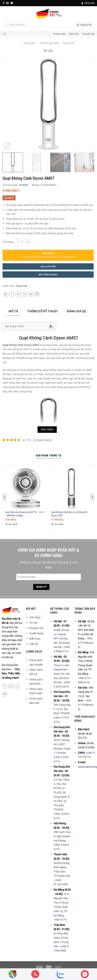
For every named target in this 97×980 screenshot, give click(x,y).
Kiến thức (74, 34)
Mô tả (13, 311)
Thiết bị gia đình (49, 43)
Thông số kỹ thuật (42, 311)
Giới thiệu (35, 617)
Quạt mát (68, 43)
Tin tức (34, 623)
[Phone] (35, 974)
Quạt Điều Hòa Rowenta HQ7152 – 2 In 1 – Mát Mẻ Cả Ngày (25, 514)
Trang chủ (29, 43)
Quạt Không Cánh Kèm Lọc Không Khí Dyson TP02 (69, 514)
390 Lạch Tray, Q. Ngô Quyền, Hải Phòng (62, 836)
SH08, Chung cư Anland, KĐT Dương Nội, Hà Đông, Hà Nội (62, 638)
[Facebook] (4, 3)
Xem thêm (47, 429)
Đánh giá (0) (76, 311)
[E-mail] (7, 3)
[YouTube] (12, 3)
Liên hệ (34, 644)
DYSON (23, 185)
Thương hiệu (59, 34)
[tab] (13, 311)
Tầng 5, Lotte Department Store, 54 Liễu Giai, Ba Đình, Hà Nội (62, 674)
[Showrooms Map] (13, 974)
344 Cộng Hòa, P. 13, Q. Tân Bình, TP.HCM (62, 709)
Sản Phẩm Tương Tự (49, 456)
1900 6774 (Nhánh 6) (86, 643)
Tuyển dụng (36, 633)
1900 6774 (60, 920)
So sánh (9, 198)
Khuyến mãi (88, 34)
